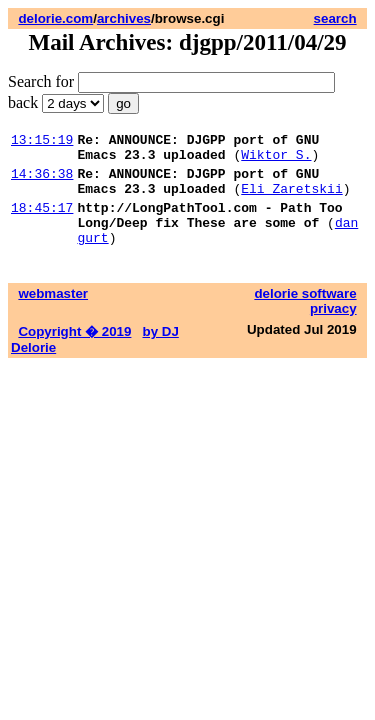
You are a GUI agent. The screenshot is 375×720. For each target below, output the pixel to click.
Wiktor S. (276, 160)
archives (124, 18)
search (335, 18)
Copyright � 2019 (74, 352)
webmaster (53, 314)
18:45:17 (42, 222)
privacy (333, 329)
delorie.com (55, 18)
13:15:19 (42, 142)
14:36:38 (42, 182)
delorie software (305, 314)
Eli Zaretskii (291, 200)
